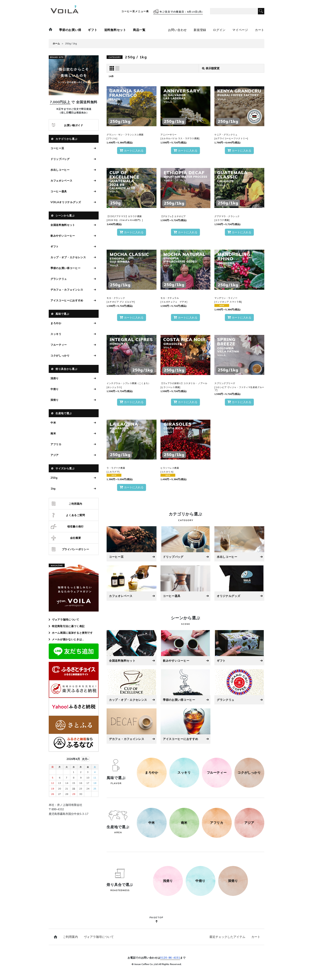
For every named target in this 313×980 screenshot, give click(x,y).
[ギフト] (239, 648)
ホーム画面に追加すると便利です (72, 633)
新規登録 (200, 30)
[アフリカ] (217, 823)
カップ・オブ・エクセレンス (68, 257)
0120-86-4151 (170, 958)
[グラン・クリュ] (239, 687)
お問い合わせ (178, 30)
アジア (55, 455)
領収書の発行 (75, 526)
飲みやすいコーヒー (63, 236)
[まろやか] (152, 773)
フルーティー (59, 345)
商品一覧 (139, 30)
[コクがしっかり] (249, 773)
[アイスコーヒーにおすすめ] (185, 726)
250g (54, 478)
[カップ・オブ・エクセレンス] (132, 687)
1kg (53, 489)
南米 (53, 433)
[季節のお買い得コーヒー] (185, 687)
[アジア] (249, 823)
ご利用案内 (75, 504)
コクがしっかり (60, 355)
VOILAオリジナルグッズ (66, 202)
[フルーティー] (217, 773)
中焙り (55, 389)
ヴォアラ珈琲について (66, 620)
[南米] (184, 823)
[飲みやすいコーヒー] (185, 648)
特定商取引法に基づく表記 (68, 626)
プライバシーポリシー (76, 549)
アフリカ (56, 444)
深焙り (55, 400)
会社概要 (76, 538)
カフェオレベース (61, 181)
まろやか (56, 323)
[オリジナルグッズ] (239, 583)
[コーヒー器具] (185, 583)
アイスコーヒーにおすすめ (67, 300)
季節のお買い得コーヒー (65, 268)
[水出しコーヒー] (239, 544)
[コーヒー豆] (132, 544)
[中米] (152, 823)
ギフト (93, 30)
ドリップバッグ (60, 159)
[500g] (200, 881)
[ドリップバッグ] (185, 544)
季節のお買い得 (70, 30)
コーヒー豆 (57, 148)
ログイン (219, 30)
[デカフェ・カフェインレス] (132, 726)
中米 (53, 423)
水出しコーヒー (60, 170)
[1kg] (233, 881)
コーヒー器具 (59, 191)
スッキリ (56, 334)
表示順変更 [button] (211, 68)
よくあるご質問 (75, 515)
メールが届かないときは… (68, 639)
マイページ (240, 30)
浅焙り (55, 378)
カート (260, 30)
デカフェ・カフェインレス (67, 290)
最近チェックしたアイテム (227, 937)
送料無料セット (115, 30)
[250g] (168, 881)
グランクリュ (59, 279)
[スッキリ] (184, 773)
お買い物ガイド (74, 125)
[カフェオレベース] (132, 583)
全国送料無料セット (63, 225)
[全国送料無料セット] (132, 648)
